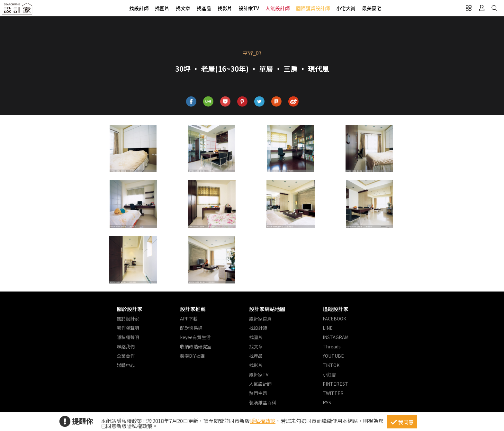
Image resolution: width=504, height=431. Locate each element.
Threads (332, 346)
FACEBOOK (334, 319)
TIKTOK (331, 365)
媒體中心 (126, 365)
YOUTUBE (333, 356)
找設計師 (139, 8)
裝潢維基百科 (263, 402)
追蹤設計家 (336, 309)
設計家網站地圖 (267, 309)
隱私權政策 (263, 421)
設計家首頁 (260, 319)
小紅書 (329, 374)
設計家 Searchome (18, 10)
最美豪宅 (372, 8)
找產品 (204, 8)
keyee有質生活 (195, 337)
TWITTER (333, 393)
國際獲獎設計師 (313, 8)
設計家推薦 (193, 309)
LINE (328, 328)
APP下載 (189, 319)
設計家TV (249, 8)
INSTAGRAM (336, 337)
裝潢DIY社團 (192, 356)
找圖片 (162, 8)
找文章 (183, 8)
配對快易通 (191, 328)
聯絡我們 (126, 346)
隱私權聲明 (128, 337)
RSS (327, 402)
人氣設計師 (278, 8)
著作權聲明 (128, 328)
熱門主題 (258, 393)
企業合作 (126, 356)
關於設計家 (130, 309)
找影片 (225, 8)
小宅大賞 (346, 8)
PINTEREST (335, 384)
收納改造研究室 (196, 346)
